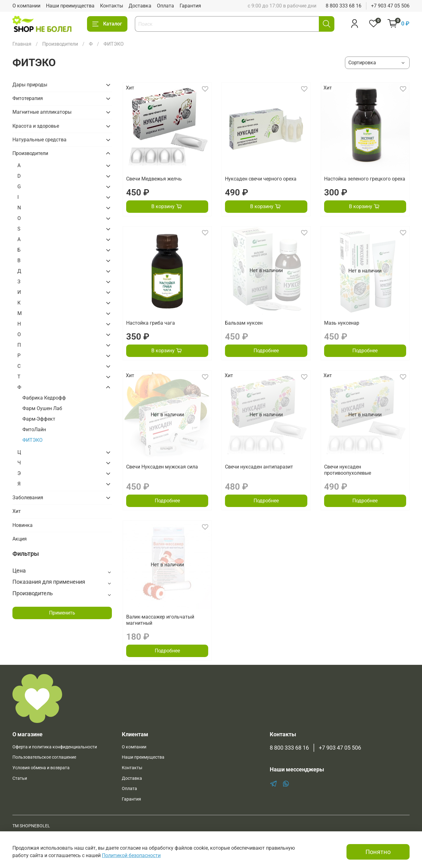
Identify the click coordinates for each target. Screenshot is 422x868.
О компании (26, 6)
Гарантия (190, 6)
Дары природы (30, 85)
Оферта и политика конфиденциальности (55, 747)
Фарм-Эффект (39, 419)
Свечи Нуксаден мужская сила (162, 467)
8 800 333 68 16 (344, 6)
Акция (20, 539)
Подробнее (266, 351)
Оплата (165, 6)
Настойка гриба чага (151, 323)
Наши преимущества (70, 6)
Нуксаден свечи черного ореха (261, 179)
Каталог (107, 24)
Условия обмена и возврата (41, 768)
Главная (22, 44)
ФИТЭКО (32, 440)
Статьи (20, 778)
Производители (60, 44)
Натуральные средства (39, 140)
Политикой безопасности (131, 855)
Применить (62, 613)
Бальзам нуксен (244, 323)
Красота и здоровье (36, 126)
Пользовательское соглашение (44, 757)
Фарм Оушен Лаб (42, 408)
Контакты (112, 6)
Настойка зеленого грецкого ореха (365, 179)
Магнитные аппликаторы (42, 112)
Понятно (378, 852)
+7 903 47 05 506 (390, 6)
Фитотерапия (28, 98)
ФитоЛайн (34, 429)
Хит (17, 511)
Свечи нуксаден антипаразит (259, 467)
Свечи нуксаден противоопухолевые (348, 470)
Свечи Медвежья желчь (154, 179)
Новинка (23, 525)
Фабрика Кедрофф (44, 398)
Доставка (140, 6)
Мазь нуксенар (342, 323)
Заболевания (28, 498)
